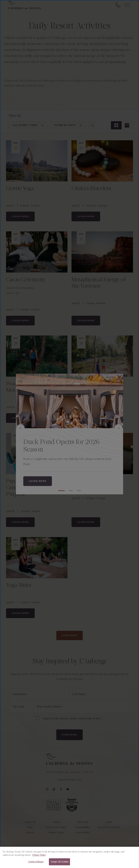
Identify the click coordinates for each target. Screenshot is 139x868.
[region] (69, 857)
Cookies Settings (36, 862)
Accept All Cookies (59, 862)
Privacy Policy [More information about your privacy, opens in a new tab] (39, 855)
